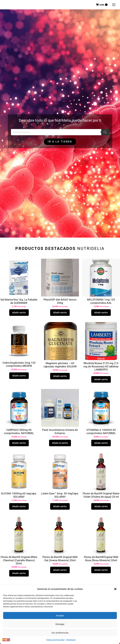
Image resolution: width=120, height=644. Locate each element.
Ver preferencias (60, 633)
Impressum (71, 640)
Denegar (60, 624)
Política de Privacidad (55, 640)
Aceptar (60, 615)
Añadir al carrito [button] (60, 443)
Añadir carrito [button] (19, 313)
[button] (115, 589)
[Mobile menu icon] (114, 5)
